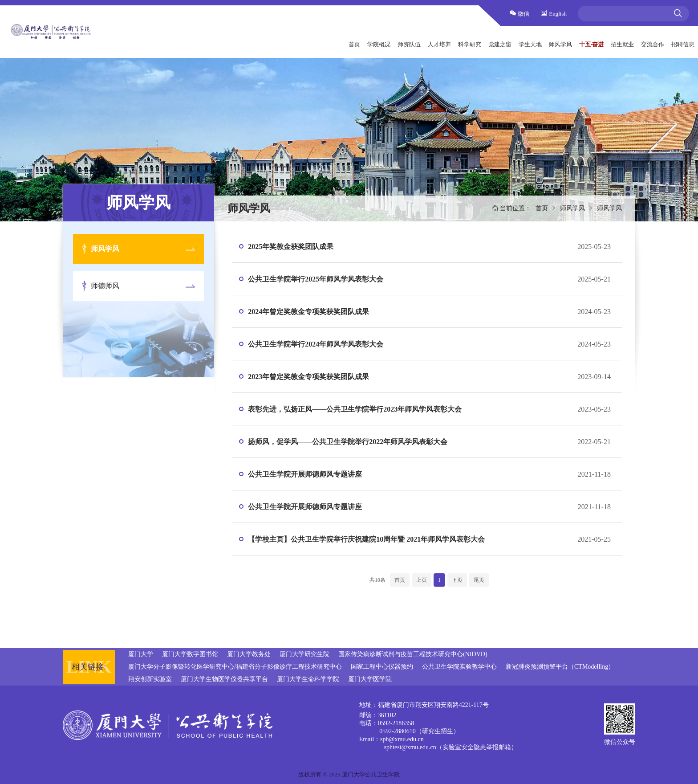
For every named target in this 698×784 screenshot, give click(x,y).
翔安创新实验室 (150, 679)
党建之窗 (500, 44)
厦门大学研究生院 (304, 654)
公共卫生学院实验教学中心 (459, 667)
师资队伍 (409, 44)
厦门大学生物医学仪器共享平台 (224, 679)
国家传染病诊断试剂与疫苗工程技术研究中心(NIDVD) (413, 654)
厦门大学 (141, 654)
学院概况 (379, 44)
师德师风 (105, 286)
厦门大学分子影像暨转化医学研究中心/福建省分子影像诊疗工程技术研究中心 (235, 667)
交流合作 (653, 44)
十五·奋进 (591, 44)
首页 (354, 44)
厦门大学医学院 (370, 679)
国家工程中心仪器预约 (382, 667)
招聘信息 (683, 44)
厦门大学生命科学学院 (308, 679)
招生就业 (622, 44)
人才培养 (439, 44)
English (554, 13)
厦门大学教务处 (249, 654)
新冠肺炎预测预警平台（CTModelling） (560, 667)
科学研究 (470, 44)
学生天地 (530, 44)
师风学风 (560, 44)
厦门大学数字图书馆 (190, 654)
